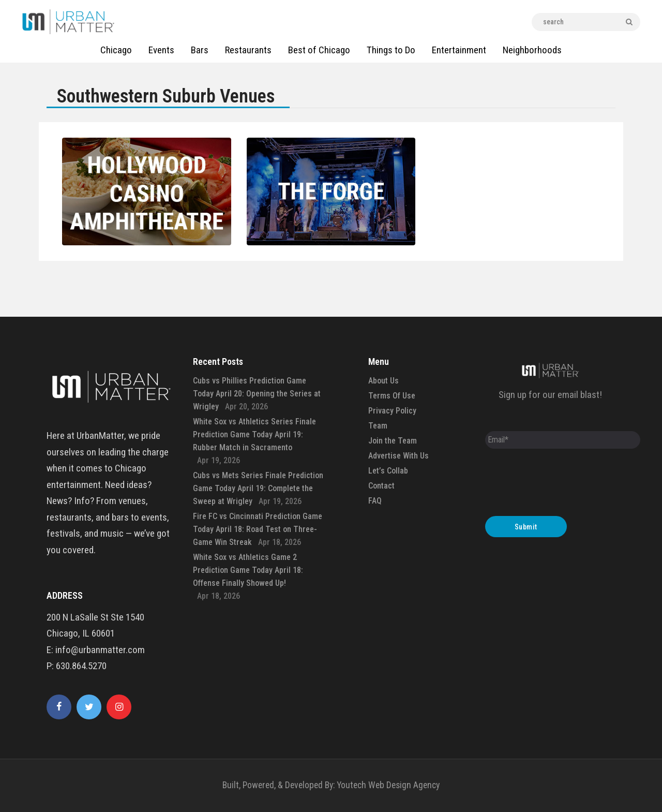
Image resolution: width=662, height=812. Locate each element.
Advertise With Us (398, 456)
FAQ (375, 501)
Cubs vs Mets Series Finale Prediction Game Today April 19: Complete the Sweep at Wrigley (258, 488)
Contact (381, 486)
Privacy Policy (392, 411)
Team (378, 426)
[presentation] (564, 485)
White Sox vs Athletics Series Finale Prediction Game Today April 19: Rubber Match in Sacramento (254, 434)
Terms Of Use (392, 396)
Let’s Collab (388, 471)
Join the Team (393, 441)
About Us (383, 381)
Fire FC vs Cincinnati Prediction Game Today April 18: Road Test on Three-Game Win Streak (258, 529)
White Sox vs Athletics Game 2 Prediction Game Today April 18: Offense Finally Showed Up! (248, 570)
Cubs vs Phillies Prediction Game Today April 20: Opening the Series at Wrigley (257, 394)
